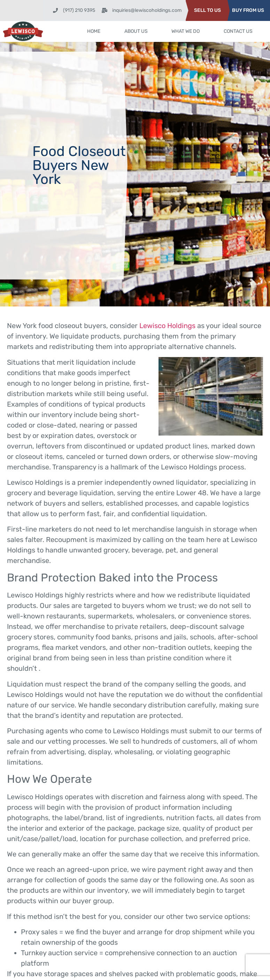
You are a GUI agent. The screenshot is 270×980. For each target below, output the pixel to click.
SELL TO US (207, 10)
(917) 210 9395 (79, 10)
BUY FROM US (248, 10)
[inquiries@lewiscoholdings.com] (105, 10)
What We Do (186, 31)
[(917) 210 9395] (55, 10)
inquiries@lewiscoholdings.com (147, 10)
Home (94, 31)
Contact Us (238, 31)
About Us (136, 31)
